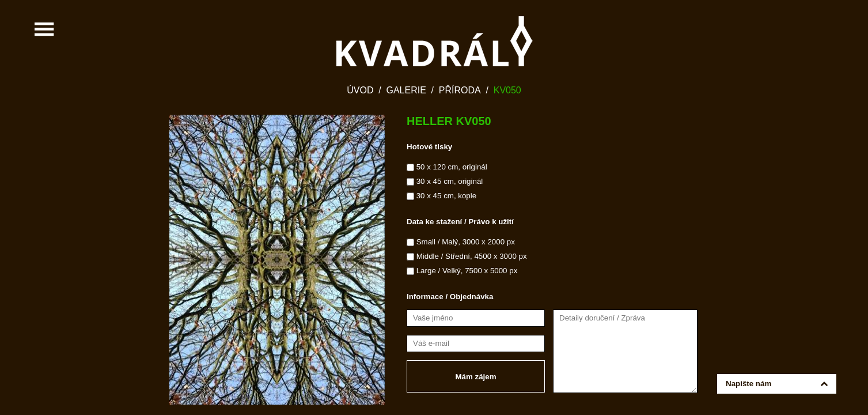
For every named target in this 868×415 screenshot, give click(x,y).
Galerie (406, 90)
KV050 (507, 90)
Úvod (360, 90)
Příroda (460, 90)
